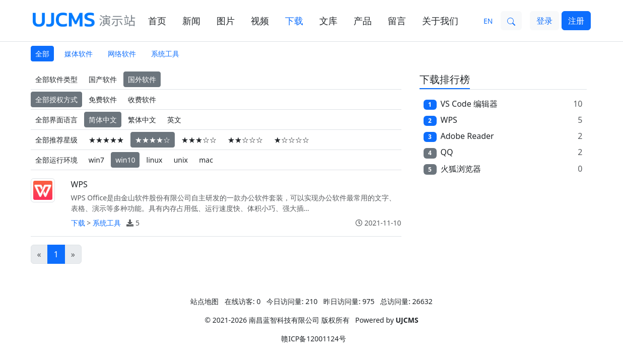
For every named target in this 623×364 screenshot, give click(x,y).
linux (155, 160)
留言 (397, 21)
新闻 (191, 21)
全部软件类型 (56, 79)
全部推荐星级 (56, 140)
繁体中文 (142, 120)
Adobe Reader (467, 136)
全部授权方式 (56, 99)
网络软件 (122, 54)
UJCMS (407, 320)
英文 (174, 120)
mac (206, 160)
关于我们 (440, 21)
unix (181, 160)
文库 (328, 21)
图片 (226, 21)
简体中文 (103, 120)
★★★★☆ (153, 140)
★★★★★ (106, 140)
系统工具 (165, 54)
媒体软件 (79, 54)
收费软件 (142, 99)
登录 (544, 21)
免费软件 (103, 99)
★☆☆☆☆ (292, 140)
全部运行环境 (56, 160)
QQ (447, 152)
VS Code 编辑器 (469, 104)
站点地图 (204, 301)
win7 (96, 160)
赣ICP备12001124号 (313, 339)
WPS (79, 184)
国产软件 (103, 79)
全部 (42, 54)
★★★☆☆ (199, 140)
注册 (576, 21)
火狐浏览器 (461, 169)
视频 (260, 21)
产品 (363, 21)
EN (488, 21)
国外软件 (142, 79)
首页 (157, 21)
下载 (294, 21)
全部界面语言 (56, 120)
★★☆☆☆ (245, 140)
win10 (125, 160)
